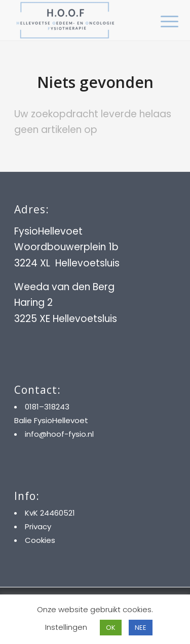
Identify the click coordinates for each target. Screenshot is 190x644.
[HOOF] (79, 20)
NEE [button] (141, 628)
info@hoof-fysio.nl (59, 434)
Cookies (40, 540)
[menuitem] (162, 21)
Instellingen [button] (66, 627)
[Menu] (162, 21)
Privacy (38, 526)
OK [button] (111, 628)
